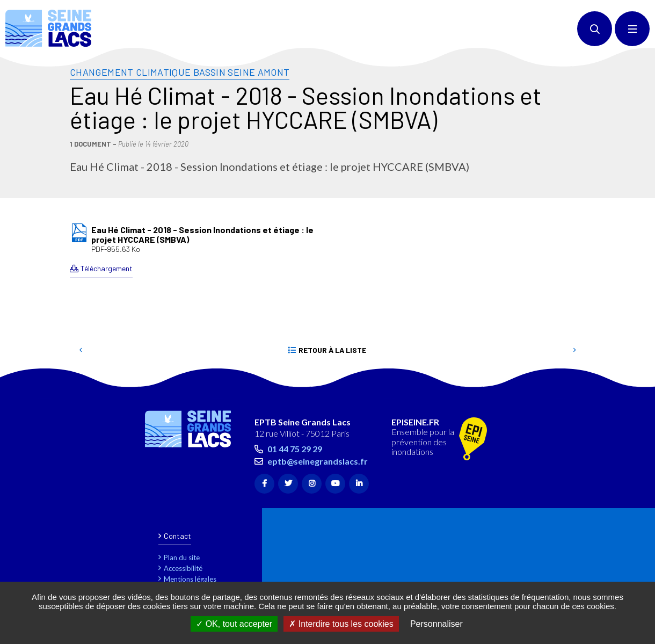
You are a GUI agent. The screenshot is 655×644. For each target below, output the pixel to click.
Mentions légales (190, 579)
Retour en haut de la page (628, 382)
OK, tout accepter (234, 624)
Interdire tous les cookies (341, 624)
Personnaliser (436, 624)
